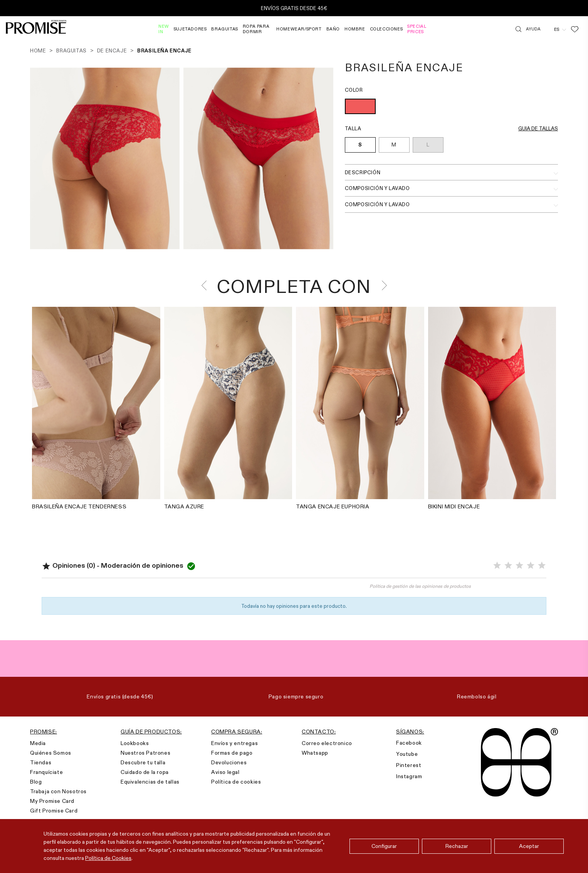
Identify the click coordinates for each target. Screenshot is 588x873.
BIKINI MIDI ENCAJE (454, 506)
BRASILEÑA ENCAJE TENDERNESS (79, 506)
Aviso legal (225, 772)
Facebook (409, 743)
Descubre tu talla (143, 762)
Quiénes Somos (51, 753)
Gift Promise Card (54, 811)
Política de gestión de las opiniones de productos (420, 586)
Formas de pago (232, 753)
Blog (36, 782)
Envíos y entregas (234, 743)
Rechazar (457, 846)
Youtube (407, 754)
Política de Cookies (108, 858)
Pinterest (409, 765)
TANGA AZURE (184, 506)
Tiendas (41, 762)
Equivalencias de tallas (150, 782)
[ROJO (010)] (360, 107)
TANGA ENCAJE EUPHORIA (333, 506)
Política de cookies (236, 782)
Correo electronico (327, 743)
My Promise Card (52, 801)
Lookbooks (135, 743)
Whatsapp (315, 753)
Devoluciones (229, 762)
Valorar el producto (168, 590)
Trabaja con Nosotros (58, 791)
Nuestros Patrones (145, 753)
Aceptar (529, 846)
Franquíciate (46, 772)
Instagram (409, 776)
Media (38, 743)
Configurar (384, 846)
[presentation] (206, 285)
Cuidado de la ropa (145, 772)
